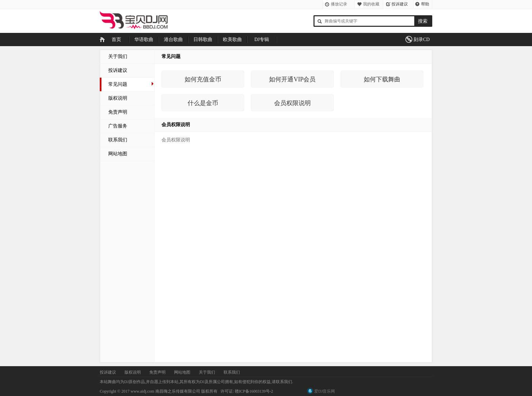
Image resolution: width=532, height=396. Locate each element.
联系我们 (118, 140)
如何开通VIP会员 (292, 79)
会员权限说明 (292, 103)
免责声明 (118, 112)
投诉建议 (400, 4)
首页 (116, 39)
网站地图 (118, 154)
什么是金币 (203, 103)
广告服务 (118, 126)
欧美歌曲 (232, 39)
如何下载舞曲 (382, 79)
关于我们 (118, 56)
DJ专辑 (262, 39)
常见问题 (118, 84)
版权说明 (118, 98)
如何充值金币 (203, 79)
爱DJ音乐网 (325, 391)
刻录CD (422, 39)
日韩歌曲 (203, 39)
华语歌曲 (144, 39)
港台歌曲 (173, 39)
